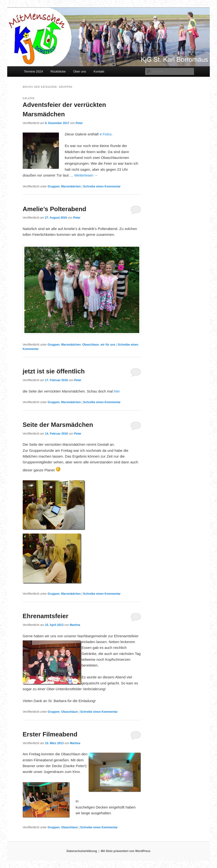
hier (117, 391)
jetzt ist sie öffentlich (54, 371)
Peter (79, 123)
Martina (75, 625)
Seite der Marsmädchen (58, 425)
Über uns (80, 71)
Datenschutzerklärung (82, 851)
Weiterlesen (86, 175)
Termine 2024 (33, 71)
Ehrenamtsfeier (45, 616)
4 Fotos (105, 134)
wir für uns (108, 345)
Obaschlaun (91, 345)
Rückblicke (58, 71)
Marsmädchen (71, 186)
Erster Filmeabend (50, 734)
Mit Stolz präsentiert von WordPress (126, 851)
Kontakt (99, 71)
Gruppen (54, 186)
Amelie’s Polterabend (55, 209)
